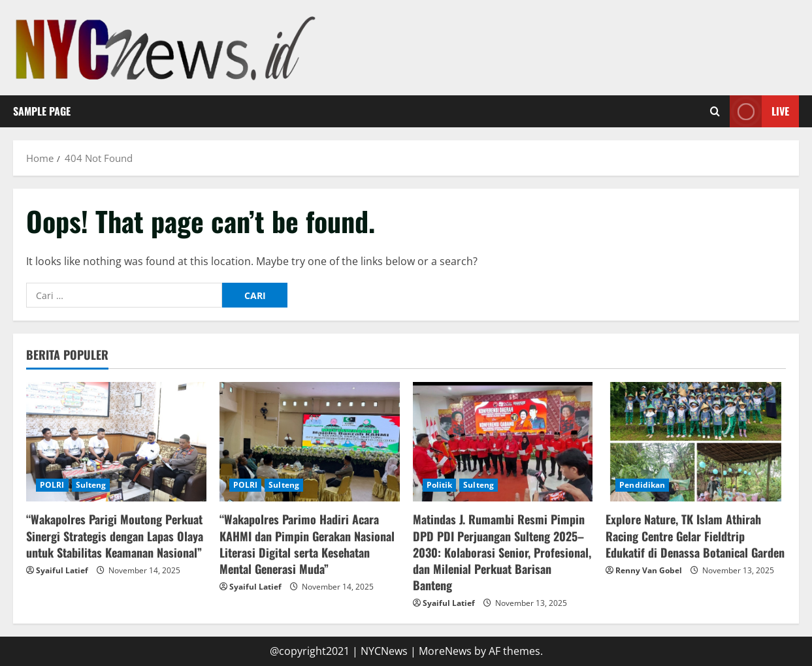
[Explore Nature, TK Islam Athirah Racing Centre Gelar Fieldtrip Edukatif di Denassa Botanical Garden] (696, 442)
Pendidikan (642, 485)
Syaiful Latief (62, 570)
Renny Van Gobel (649, 570)
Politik (440, 485)
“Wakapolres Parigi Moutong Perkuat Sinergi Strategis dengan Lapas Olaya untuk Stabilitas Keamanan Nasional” (115, 535)
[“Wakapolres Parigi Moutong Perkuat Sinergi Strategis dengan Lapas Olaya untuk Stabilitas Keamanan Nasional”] (116, 442)
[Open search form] (715, 112)
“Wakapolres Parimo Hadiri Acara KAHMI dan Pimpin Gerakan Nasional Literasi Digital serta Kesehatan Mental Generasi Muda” (307, 544)
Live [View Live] (759, 111)
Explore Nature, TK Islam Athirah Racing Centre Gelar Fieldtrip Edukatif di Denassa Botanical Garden (695, 535)
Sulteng (91, 485)
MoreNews (445, 651)
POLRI (52, 485)
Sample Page (42, 111)
